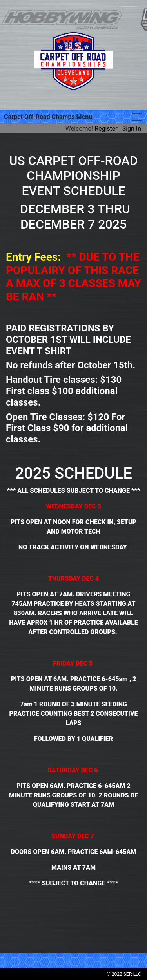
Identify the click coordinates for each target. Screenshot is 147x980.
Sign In (132, 129)
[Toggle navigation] (137, 117)
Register (106, 129)
